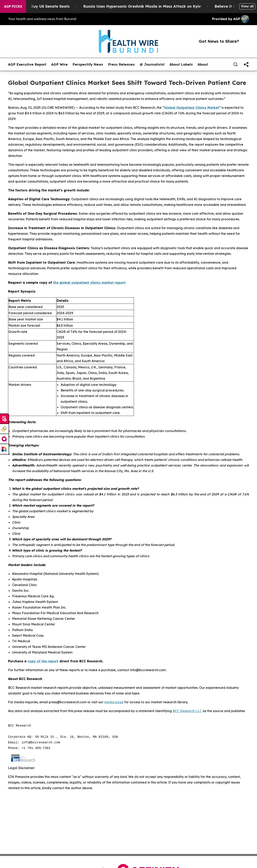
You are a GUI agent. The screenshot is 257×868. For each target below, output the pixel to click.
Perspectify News (88, 64)
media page (114, 702)
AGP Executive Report (27, 64)
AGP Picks (13, 6)
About (203, 64)
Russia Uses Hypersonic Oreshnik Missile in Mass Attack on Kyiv (152, 6)
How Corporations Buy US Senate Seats (42, 6)
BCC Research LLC (187, 711)
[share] (246, 64)
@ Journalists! (152, 64)
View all (247, 6)
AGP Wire (59, 64)
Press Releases (121, 64)
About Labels (181, 64)
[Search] (236, 64)
